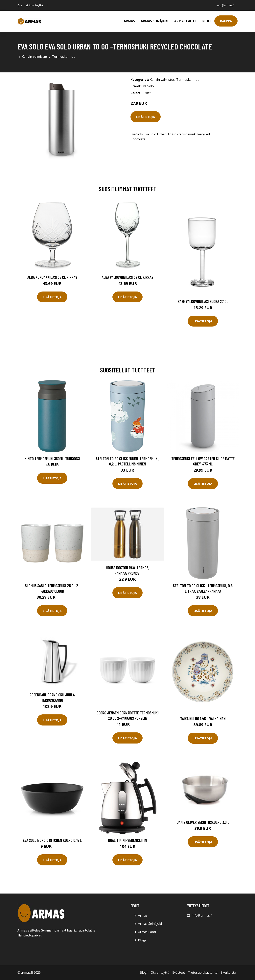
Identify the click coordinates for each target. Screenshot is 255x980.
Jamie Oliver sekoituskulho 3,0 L (203, 822)
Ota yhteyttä (160, 972)
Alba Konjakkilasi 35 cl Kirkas (52, 277)
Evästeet (179, 972)
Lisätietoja (146, 117)
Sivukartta (228, 972)
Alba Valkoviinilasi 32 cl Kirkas (127, 277)
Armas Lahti (185, 21)
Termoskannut (63, 57)
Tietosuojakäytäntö (203, 972)
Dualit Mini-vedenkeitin (127, 840)
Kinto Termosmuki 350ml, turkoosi (52, 458)
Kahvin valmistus (35, 57)
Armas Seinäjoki (155, 21)
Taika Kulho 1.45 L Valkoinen (203, 718)
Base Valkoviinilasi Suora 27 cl (203, 301)
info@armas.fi (225, 5)
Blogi (207, 21)
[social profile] (47, 5)
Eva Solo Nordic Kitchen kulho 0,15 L (52, 840)
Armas (129, 21)
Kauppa (226, 21)
